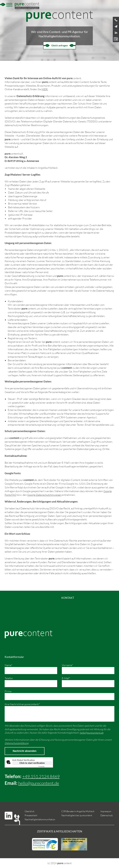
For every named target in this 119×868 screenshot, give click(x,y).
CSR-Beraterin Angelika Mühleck (78, 811)
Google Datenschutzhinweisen (44, 495)
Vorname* (67, 665)
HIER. (45, 89)
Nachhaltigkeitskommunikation (40, 819)
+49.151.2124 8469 (42, 776)
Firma (8, 691)
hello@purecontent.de (91, 733)
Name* (9, 665)
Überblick (30, 811)
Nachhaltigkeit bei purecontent (77, 815)
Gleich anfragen (60, 45)
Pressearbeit (31, 815)
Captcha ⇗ (45, 766)
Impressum (106, 811)
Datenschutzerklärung (17, 743)
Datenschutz (107, 815)
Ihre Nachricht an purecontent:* (22, 704)
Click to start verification (32, 763)
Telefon (9, 678)
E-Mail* (66, 678)
